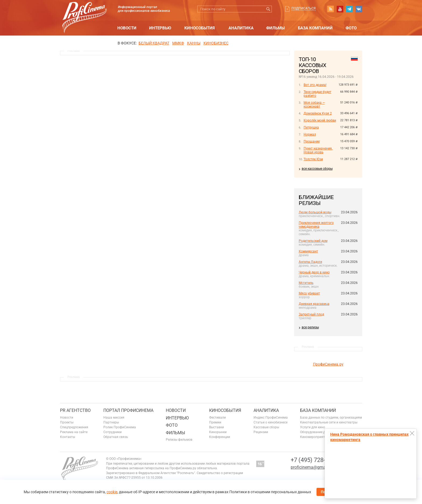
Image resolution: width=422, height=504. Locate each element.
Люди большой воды (315, 212)
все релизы (310, 327)
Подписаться (304, 8)
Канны (194, 43)
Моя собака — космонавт (314, 105)
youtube (340, 9)
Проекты (67, 422)
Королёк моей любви (320, 120)
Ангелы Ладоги (310, 262)
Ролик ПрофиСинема (120, 427)
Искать (268, 9)
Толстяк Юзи (313, 159)
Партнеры (111, 422)
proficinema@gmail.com (314, 467)
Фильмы (275, 28)
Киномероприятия (314, 437)
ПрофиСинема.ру (328, 364)
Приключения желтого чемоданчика (316, 225)
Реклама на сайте (74, 432)
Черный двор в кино (314, 272)
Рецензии (261, 432)
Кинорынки (218, 432)
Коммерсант (308, 251)
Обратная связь (116, 437)
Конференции (220, 437)
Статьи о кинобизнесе (270, 422)
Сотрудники (112, 432)
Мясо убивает (309, 293)
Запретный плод (311, 314)
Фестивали (217, 418)
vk (359, 9)
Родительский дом (313, 241)
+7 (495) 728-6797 (314, 460)
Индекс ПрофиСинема (271, 418)
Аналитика (241, 28)
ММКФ (178, 43)
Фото (351, 28)
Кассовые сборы (266, 427)
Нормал (310, 134)
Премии (215, 422)
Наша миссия (114, 418)
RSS (330, 9)
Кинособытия (200, 28)
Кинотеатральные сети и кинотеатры (329, 422)
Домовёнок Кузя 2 (318, 113)
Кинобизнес (216, 43)
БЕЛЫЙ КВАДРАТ (154, 43)
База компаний (315, 28)
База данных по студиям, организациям (331, 418)
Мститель (306, 283)
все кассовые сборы (317, 169)
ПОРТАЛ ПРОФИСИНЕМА (128, 410)
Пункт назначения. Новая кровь (318, 150)
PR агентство (75, 410)
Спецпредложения (74, 427)
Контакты (68, 437)
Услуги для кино (313, 427)
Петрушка (311, 127)
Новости (127, 28)
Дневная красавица (314, 304)
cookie (112, 492)
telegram (349, 9)
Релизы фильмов (179, 440)
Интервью (160, 28)
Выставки (217, 427)
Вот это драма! (315, 85)
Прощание (312, 141)
